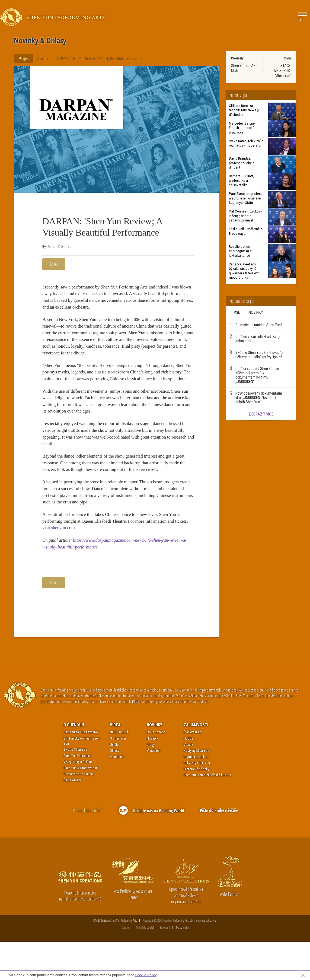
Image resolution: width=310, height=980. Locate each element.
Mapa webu (182, 966)
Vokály (188, 783)
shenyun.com (81, 562)
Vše (237, 312)
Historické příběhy (196, 807)
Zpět (22, 58)
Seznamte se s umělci (79, 812)
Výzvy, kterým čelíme (78, 800)
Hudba (188, 777)
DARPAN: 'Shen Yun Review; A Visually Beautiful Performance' (100, 59)
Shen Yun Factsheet (77, 794)
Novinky (256, 312)
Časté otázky (72, 818)
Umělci (115, 783)
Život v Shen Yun (75, 788)
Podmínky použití (145, 966)
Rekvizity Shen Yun (197, 801)
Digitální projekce (196, 795)
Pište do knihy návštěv (219, 849)
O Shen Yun (74, 763)
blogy (151, 783)
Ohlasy (114, 789)
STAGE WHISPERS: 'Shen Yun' (282, 71)
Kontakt (126, 966)
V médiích (44, 59)
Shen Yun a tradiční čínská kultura (207, 814)
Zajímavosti (196, 763)
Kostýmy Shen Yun (196, 789)
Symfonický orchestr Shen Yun (81, 779)
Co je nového (156, 771)
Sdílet (54, 264)
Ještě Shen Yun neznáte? (81, 771)
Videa (115, 763)
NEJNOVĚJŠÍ (119, 771)
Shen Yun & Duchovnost (80, 806)
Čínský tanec (192, 771)
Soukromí (165, 966)
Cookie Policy (146, 975)
